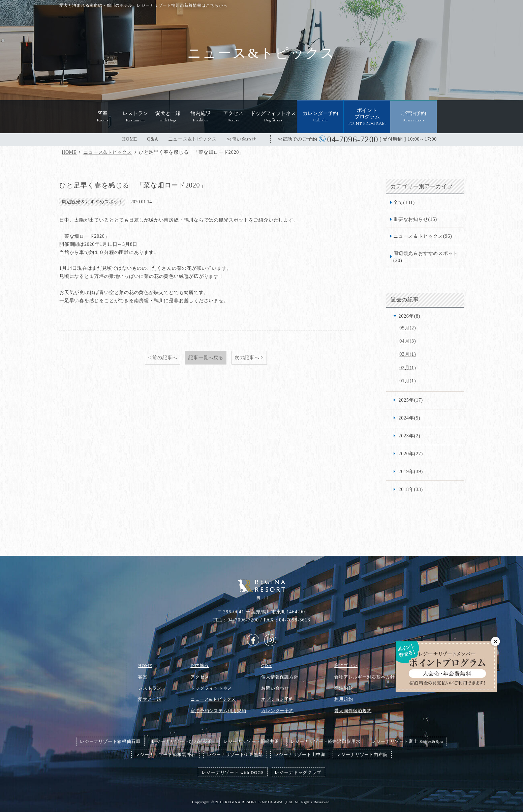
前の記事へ (165, 357)
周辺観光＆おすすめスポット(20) (426, 257)
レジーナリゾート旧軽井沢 (251, 741)
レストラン (150, 688)
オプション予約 (277, 699)
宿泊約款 (344, 688)
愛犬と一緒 (150, 699)
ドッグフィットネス (211, 688)
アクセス (200, 677)
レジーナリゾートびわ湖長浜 (182, 741)
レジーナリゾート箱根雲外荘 (165, 755)
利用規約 (344, 699)
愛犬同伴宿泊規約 (353, 711)
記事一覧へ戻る (206, 357)
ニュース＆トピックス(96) (423, 236)
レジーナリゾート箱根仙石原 (110, 741)
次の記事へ (247, 357)
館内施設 (200, 665)
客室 (143, 677)
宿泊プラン (346, 665)
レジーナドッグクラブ (298, 772)
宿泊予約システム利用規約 (218, 711)
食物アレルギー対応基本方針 (364, 677)
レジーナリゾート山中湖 (300, 755)
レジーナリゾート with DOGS (233, 772)
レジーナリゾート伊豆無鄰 (235, 755)
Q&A (153, 139)
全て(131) (404, 202)
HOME (130, 139)
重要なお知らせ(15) (415, 219)
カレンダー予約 (277, 711)
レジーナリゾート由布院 (362, 755)
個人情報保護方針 (280, 677)
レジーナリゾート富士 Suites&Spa (407, 741)
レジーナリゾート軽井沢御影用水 (326, 741)
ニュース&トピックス (193, 139)
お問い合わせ (241, 139)
